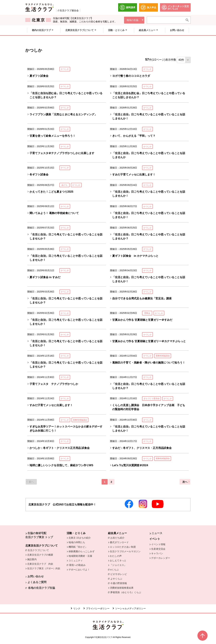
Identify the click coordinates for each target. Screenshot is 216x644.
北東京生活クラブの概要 (40, 555)
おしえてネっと (118, 560)
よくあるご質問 (37, 582)
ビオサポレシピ (119, 574)
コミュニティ (76, 560)
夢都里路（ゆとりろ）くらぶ (126, 592)
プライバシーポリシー (98, 608)
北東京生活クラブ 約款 (40, 564)
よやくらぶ (117, 579)
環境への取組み (78, 565)
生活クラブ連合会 (69, 10)
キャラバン (157, 553)
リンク (77, 608)
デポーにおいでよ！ (79, 570)
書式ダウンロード (119, 542)
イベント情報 (158, 544)
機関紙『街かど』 (78, 547)
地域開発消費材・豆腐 (80, 556)
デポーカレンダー (161, 558)
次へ (185, 482)
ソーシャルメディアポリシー (130, 608)
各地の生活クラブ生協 (42, 588)
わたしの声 (116, 556)
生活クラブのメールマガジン (125, 551)
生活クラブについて (39, 550)
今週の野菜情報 (119, 583)
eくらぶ (115, 570)
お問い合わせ (36, 576)
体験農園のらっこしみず (82, 551)
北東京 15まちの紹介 (80, 538)
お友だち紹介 (118, 538)
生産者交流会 (158, 549)
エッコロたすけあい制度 (123, 547)
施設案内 (32, 559)
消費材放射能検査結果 (123, 588)
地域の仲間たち (77, 542)
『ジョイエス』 (118, 565)
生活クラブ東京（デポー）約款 (44, 568)
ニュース (157, 533)
